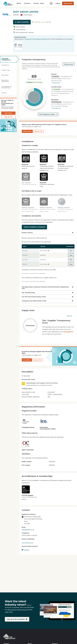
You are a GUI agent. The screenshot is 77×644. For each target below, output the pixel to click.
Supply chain (6, 70)
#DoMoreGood (22, 610)
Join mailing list (56, 108)
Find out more (69, 64)
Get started (67, 332)
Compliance (5, 65)
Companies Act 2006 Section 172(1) (34, 301)
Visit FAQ (69, 316)
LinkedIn (26, 550)
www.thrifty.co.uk (27, 542)
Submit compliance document (34, 227)
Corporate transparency (6, 59)
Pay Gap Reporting (28, 292)
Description (5, 75)
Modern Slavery (27, 233)
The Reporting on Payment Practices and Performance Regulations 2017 (45, 287)
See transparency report (48, 114)
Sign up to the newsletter (17, 619)
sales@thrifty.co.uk (28, 529)
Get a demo (8, 113)
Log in (58, 3)
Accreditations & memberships (7, 87)
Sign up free (68, 3)
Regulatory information (5, 81)
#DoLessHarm (12, 610)
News (42, 3)
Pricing (36, 3)
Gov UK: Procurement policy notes (34, 297)
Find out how (27, 131)
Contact (4, 93)
